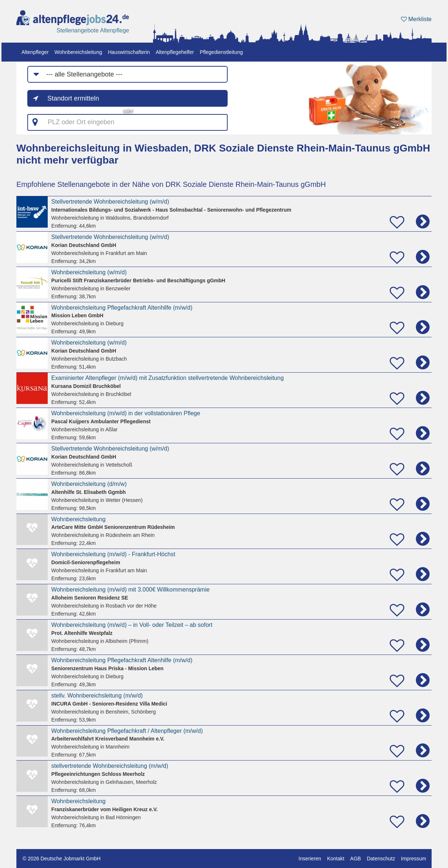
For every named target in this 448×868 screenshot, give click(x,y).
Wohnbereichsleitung (78, 52)
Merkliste (416, 19)
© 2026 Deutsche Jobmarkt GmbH (62, 859)
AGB (355, 859)
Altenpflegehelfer (175, 52)
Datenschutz (381, 859)
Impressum (414, 859)
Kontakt (336, 859)
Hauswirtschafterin (129, 52)
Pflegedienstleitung (221, 52)
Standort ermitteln (73, 98)
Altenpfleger (35, 52)
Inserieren (310, 859)
